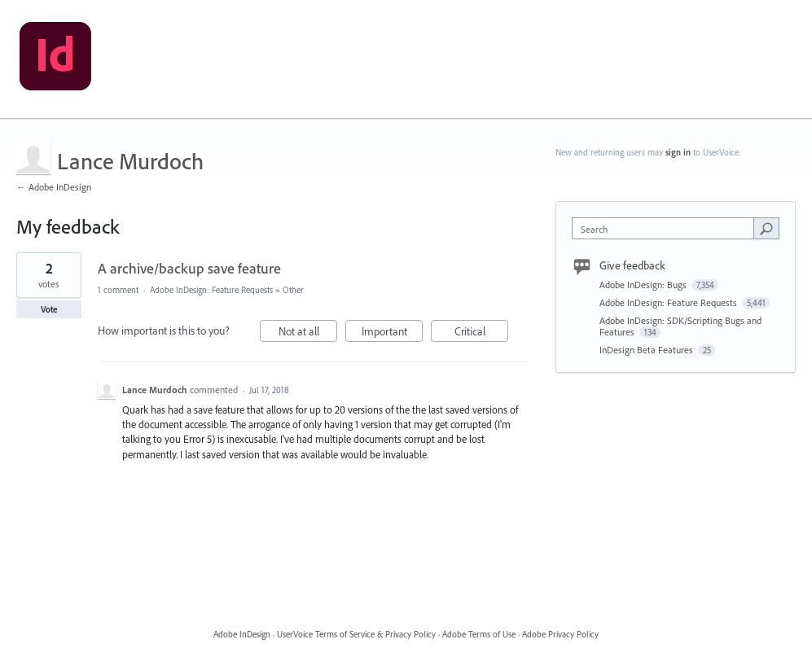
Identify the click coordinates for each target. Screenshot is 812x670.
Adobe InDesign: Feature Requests (211, 290)
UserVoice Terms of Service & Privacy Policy (356, 634)
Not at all (308, 333)
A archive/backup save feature (189, 268)
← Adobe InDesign (54, 187)
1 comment (118, 290)
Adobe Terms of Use (479, 634)
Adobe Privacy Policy (560, 634)
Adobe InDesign (242, 634)
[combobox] (666, 228)
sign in (678, 152)
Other (293, 290)
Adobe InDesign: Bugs (644, 285)
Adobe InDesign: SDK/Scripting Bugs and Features (680, 326)
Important (393, 333)
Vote (49, 309)
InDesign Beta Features (647, 350)
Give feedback (632, 265)
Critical (482, 333)
